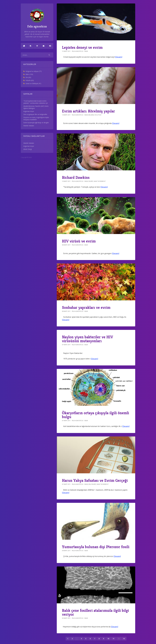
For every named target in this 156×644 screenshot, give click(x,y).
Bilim (29, 74)
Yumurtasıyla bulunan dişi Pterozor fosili (96, 547)
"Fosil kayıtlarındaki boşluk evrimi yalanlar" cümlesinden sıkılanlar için (36, 102)
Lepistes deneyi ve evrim (82, 47)
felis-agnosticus (78, 51)
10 (108, 639)
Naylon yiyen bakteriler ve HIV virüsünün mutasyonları (88, 339)
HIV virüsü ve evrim (79, 241)
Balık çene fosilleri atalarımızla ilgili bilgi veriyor (95, 612)
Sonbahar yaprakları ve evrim (86, 307)
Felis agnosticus (37, 18)
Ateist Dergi (28, 149)
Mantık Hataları (29, 126)
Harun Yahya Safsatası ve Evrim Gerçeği (95, 480)
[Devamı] (119, 57)
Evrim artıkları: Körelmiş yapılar (88, 111)
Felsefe (30, 80)
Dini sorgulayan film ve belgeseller (35, 114)
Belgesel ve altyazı (34, 71)
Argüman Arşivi (29, 111)
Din (28, 77)
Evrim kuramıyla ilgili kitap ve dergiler (36, 123)
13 (124, 639)
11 (114, 639)
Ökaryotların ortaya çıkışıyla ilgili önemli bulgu (95, 415)
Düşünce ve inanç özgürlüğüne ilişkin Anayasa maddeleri (36, 118)
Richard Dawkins (76, 177)
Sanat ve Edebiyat (33, 83)
